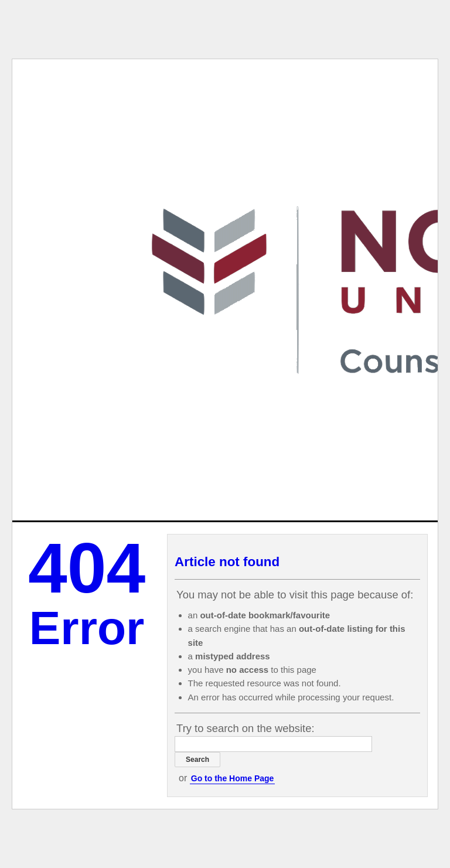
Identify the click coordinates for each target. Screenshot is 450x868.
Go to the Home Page (233, 778)
